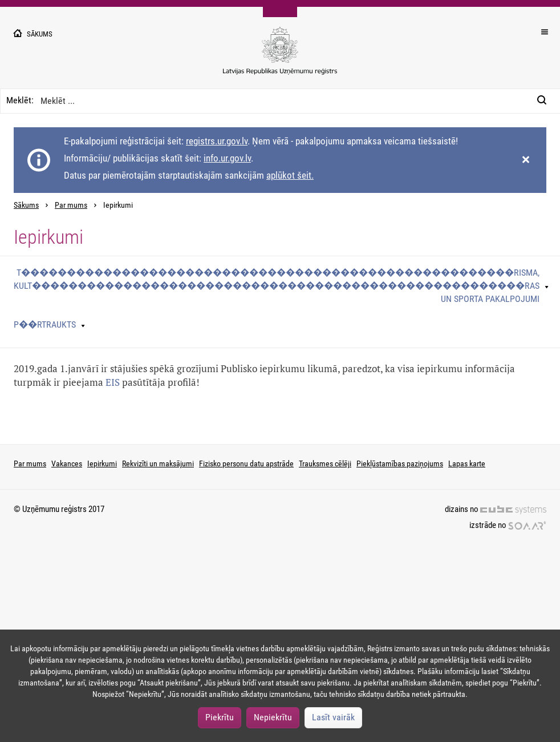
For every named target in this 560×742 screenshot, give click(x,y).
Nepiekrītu (273, 717)
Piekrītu (220, 717)
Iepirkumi (102, 463)
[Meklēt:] (545, 101)
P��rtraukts (45, 324)
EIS (113, 382)
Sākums (26, 205)
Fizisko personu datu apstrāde (246, 463)
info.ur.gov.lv (227, 158)
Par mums (71, 205)
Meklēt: (20, 100)
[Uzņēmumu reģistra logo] (280, 57)
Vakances (67, 463)
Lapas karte (467, 463)
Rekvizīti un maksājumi (158, 463)
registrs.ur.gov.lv (217, 141)
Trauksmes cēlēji (325, 463)
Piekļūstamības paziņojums (400, 463)
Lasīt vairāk (333, 717)
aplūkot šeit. (290, 175)
